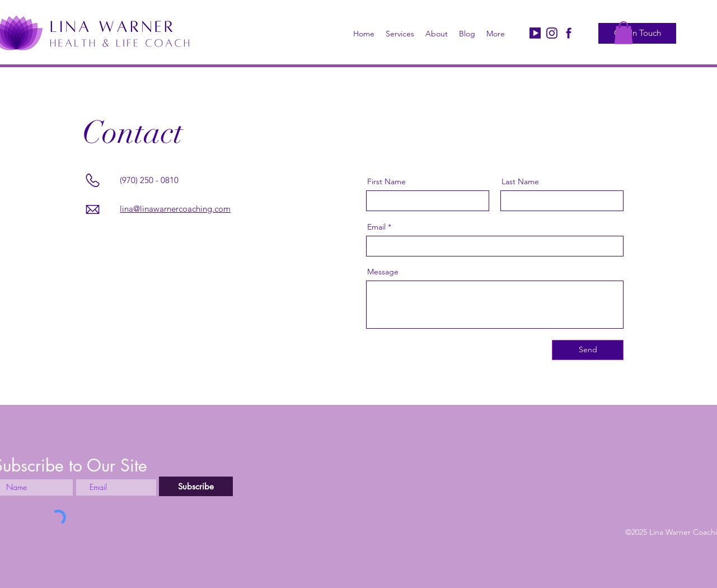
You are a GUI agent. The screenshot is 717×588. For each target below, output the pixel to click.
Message (383, 272)
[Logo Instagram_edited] (552, 33)
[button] (624, 33)
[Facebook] (569, 33)
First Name (386, 181)
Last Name (520, 181)
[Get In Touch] (637, 33)
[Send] (588, 350)
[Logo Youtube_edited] (535, 33)
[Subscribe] (196, 486)
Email (376, 227)
